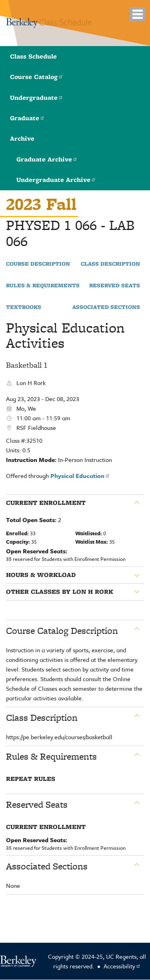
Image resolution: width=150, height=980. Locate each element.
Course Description (38, 264)
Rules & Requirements (43, 286)
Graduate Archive (47, 159)
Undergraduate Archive (56, 180)
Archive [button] (22, 138)
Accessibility (122, 966)
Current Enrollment (46, 503)
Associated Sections (106, 307)
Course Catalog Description (62, 631)
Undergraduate (37, 98)
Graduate (27, 118)
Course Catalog (37, 77)
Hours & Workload (41, 575)
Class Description (110, 264)
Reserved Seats (115, 286)
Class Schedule (33, 56)
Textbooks (24, 307)
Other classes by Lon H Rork (60, 592)
